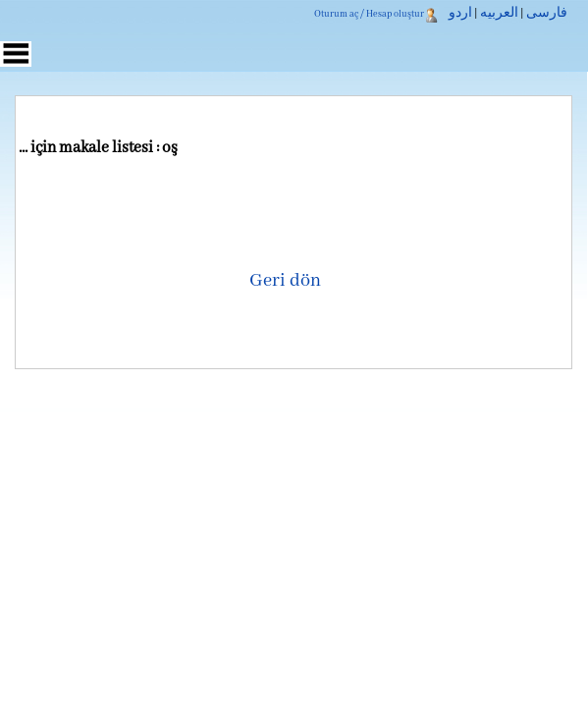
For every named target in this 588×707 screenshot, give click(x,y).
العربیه (499, 14)
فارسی (547, 14)
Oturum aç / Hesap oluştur (369, 14)
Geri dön (285, 281)
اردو (460, 14)
